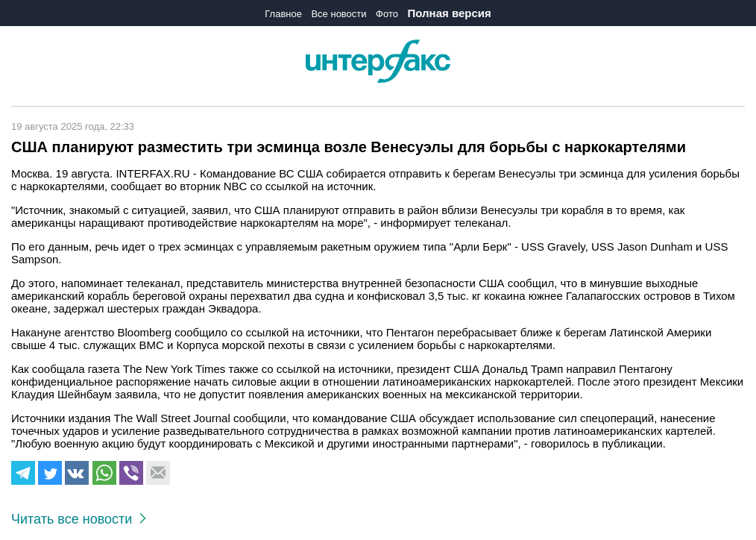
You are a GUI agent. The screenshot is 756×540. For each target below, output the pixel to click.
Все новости (338, 14)
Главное (283, 14)
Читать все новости (79, 519)
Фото (387, 14)
